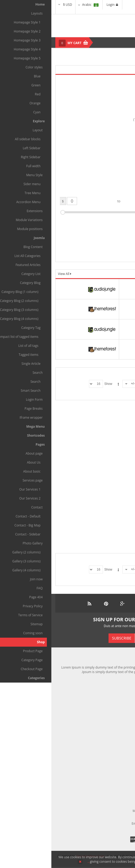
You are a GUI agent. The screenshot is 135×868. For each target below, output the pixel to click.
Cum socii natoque (118, 527)
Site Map (121, 785)
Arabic (39, 5)
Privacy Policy (117, 778)
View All (13, 274)
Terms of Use (117, 770)
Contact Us (119, 729)
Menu (123, 42)
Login (61, 5)
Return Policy (117, 722)
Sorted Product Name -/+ (97, 384)
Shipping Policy (116, 699)
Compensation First (113, 707)
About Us (120, 755)
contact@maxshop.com (108, 823)
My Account (118, 714)
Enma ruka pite (117, 452)
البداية (92, 394)
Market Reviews (115, 763)
